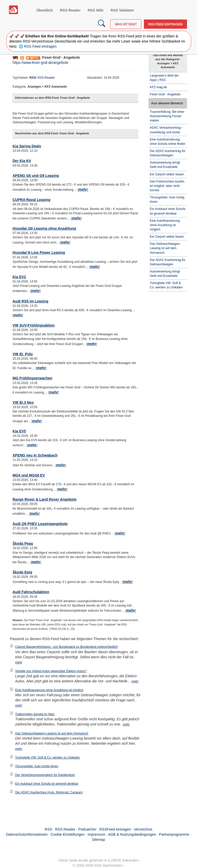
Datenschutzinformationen (27, 834)
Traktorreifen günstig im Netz (35, 714)
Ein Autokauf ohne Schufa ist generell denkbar (47, 784)
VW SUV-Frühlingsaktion (34, 325)
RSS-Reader (46, 78)
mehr (83, 189)
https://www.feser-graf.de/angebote (40, 63)
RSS (48, 829)
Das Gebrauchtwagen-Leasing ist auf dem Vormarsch (52, 733)
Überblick (45, 10)
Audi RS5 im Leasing (30, 301)
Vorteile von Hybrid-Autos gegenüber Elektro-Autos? (51, 671)
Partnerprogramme (174, 834)
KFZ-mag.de (158, 87)
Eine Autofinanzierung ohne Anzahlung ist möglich (49, 690)
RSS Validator (122, 10)
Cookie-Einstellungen (67, 834)
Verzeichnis (143, 829)
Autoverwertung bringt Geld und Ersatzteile (165, 165)
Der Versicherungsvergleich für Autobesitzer (45, 775)
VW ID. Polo (23, 354)
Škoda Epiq (22, 572)
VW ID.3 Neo (23, 402)
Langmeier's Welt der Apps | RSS (164, 78)
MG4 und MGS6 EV (29, 475)
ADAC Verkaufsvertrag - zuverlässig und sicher (166, 130)
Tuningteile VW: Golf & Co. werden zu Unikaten (47, 758)
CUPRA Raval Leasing (31, 200)
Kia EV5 (19, 431)
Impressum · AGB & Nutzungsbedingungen (122, 834)
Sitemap (98, 840)
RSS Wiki (96, 10)
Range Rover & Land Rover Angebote (45, 499)
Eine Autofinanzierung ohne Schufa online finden (168, 142)
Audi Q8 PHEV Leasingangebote (40, 524)
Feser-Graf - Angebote (165, 94)
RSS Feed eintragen (165, 24)
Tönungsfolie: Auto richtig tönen (37, 766)
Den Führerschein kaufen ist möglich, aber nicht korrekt (167, 186)
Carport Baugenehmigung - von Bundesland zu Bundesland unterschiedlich (66, 647)
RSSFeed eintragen (115, 829)
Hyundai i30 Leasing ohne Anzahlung (44, 228)
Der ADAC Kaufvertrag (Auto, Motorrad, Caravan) (49, 792)
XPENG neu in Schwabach (35, 455)
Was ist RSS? (126, 24)
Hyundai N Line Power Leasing (39, 253)
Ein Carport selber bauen (167, 174)
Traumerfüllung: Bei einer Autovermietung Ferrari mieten (167, 116)
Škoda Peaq (23, 543)
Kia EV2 (19, 277)
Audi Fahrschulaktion (31, 592)
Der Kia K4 (22, 161)
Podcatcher (87, 829)
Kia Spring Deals (27, 146)
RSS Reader (70, 10)
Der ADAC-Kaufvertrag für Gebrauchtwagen (168, 153)
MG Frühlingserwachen (32, 378)
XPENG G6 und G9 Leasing (36, 176)
